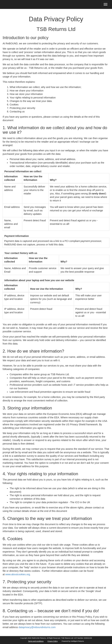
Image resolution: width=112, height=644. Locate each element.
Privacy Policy (53, 641)
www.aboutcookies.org (18, 574)
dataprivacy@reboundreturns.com (37, 627)
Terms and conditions (36, 641)
